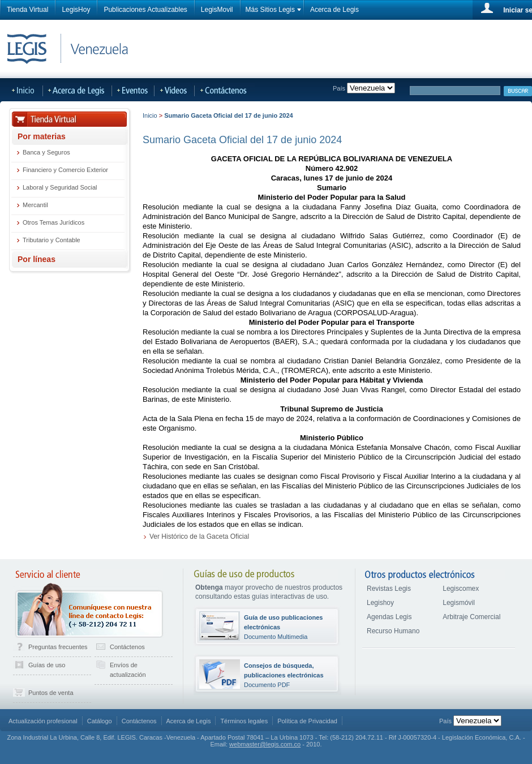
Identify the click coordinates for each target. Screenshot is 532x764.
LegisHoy (76, 10)
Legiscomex (461, 589)
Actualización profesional (43, 721)
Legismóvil (459, 603)
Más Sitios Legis (270, 10)
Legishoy (380, 603)
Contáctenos (127, 647)
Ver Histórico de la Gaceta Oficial (199, 536)
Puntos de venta (51, 693)
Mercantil (35, 205)
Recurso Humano (393, 631)
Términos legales (244, 721)
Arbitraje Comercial (471, 617)
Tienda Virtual (27, 10)
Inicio (150, 115)
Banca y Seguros (46, 152)
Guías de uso (47, 665)
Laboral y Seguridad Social (60, 187)
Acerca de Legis (334, 10)
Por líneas (37, 259)
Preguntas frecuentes (58, 647)
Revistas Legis (389, 589)
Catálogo (100, 721)
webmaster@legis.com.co (265, 744)
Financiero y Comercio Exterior (65, 170)
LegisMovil (217, 10)
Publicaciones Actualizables (145, 10)
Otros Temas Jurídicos (53, 222)
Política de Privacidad (307, 721)
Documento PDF (284, 675)
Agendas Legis (389, 617)
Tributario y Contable (52, 240)
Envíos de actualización (128, 670)
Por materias (42, 136)
